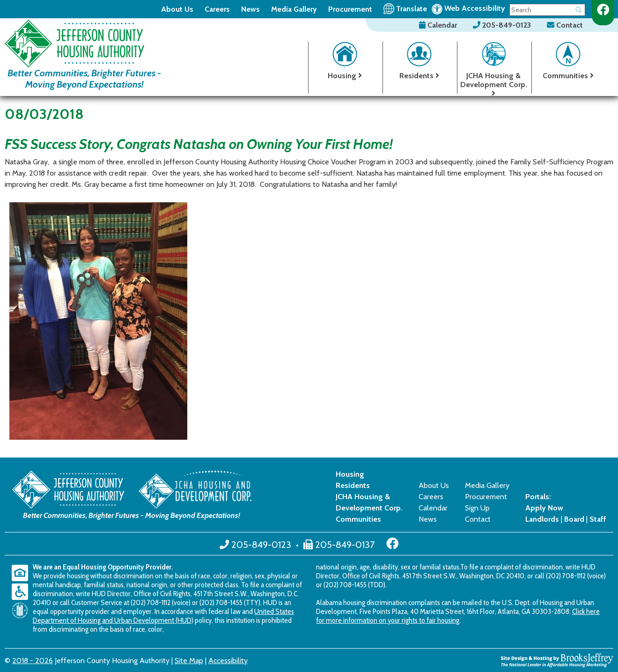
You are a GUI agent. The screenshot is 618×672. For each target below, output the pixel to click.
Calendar (439, 25)
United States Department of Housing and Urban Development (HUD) (163, 616)
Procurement (350, 9)
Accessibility (228, 661)
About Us (177, 9)
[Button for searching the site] (579, 8)
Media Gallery (294, 9)
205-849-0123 (503, 25)
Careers (217, 9)
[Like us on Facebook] (603, 10)
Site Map (189, 661)
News (250, 9)
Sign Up (477, 508)
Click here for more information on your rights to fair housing (458, 616)
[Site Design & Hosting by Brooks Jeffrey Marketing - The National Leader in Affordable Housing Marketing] (557, 660)
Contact (565, 25)
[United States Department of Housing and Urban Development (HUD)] (22, 610)
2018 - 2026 (33, 661)
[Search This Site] (547, 10)
